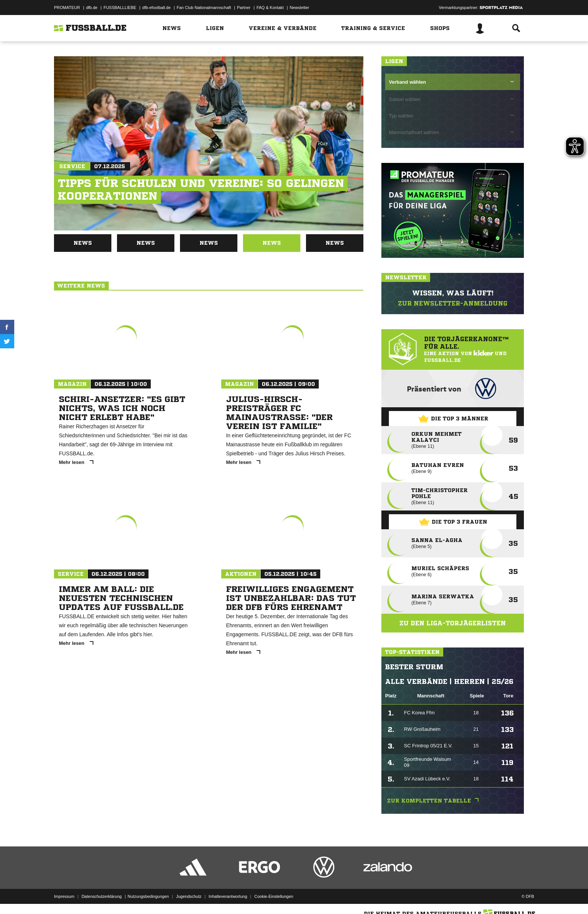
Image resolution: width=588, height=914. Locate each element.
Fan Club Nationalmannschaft (204, 8)
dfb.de (92, 8)
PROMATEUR (67, 8)
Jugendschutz (189, 896)
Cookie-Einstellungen (274, 896)
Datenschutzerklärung (101, 896)
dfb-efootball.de (156, 8)
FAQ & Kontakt (270, 8)
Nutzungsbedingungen (148, 896)
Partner (244, 8)
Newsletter (300, 8)
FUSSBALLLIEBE (120, 8)
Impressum (64, 896)
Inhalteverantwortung (228, 896)
